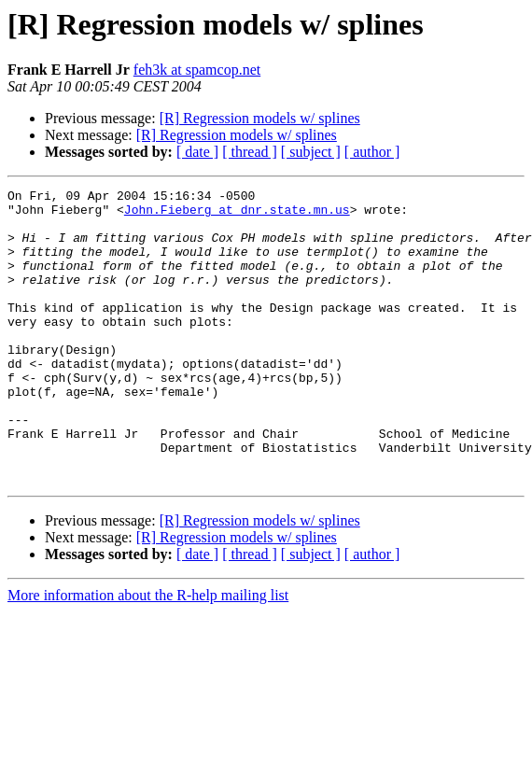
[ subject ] (311, 152)
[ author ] (372, 152)
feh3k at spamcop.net (197, 70)
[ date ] (197, 152)
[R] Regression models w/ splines (260, 118)
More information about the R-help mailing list (148, 654)
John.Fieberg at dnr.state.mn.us (237, 215)
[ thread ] (250, 152)
